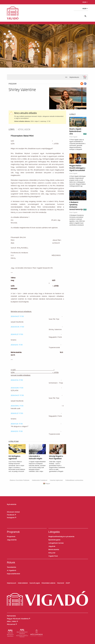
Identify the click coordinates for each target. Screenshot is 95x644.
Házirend (61, 583)
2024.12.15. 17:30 (17, 345)
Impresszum (12, 583)
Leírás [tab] (12, 130)
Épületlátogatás (54, 540)
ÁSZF (68, 583)
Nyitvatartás (12, 504)
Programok (11, 537)
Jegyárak (52, 546)
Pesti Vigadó (73, 137)
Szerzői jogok (35, 583)
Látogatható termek (56, 543)
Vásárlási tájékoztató (56, 480)
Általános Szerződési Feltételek (19, 480)
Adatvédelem (23, 583)
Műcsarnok (12, 624)
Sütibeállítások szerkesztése (74, 480)
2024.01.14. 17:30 (17, 380)
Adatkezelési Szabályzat (40, 480)
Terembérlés (12, 567)
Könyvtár (52, 553)
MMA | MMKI (13, 621)
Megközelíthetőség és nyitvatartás (61, 537)
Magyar (47, 483)
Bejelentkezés (74, 77)
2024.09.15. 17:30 (17, 406)
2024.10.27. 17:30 (17, 334)
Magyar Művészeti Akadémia (19, 619)
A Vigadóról (12, 570)
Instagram (12, 518)
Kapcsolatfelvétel (13, 574)
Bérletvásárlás (54, 550)
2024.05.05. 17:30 (36, 327)
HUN (85, 2)
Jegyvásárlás (12, 540)
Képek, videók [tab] (24, 130)
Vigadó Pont (53, 556)
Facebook (12, 515)
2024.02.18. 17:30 (17, 388)
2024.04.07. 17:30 (17, 316)
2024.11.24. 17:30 (17, 424)
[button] (16, 2)
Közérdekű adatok (48, 583)
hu (66, 77)
